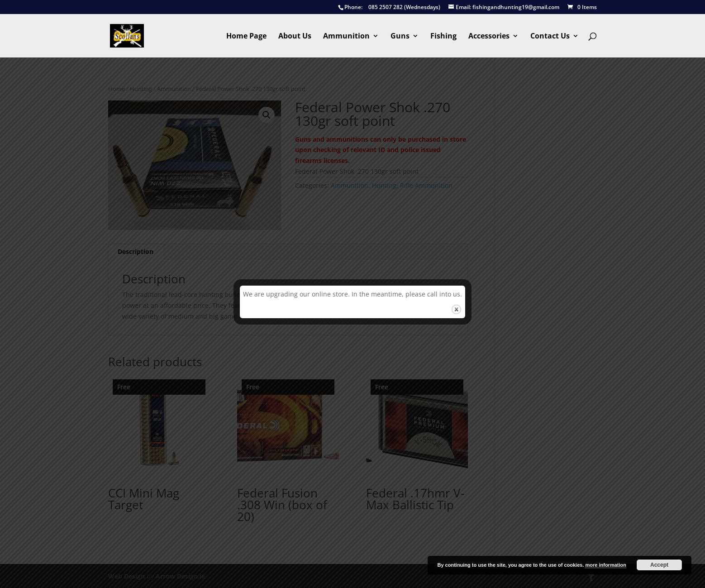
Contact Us (550, 37)
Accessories (489, 37)
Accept (659, 565)
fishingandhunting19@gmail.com (504, 7)
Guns (400, 37)
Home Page (246, 37)
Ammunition (346, 37)
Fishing (443, 37)
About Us (295, 37)
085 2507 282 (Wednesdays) (389, 7)
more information (605, 565)
